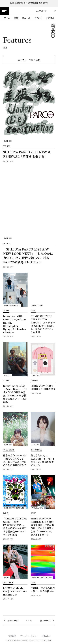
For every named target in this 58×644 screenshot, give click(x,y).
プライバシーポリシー (29, 636)
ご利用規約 (12, 636)
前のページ (13, 620)
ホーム (7, 18)
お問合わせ (46, 636)
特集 (16, 18)
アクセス (50, 18)
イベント (38, 18)
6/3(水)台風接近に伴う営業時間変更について (29, 3)
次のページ (45, 620)
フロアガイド (41, 11)
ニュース (26, 18)
